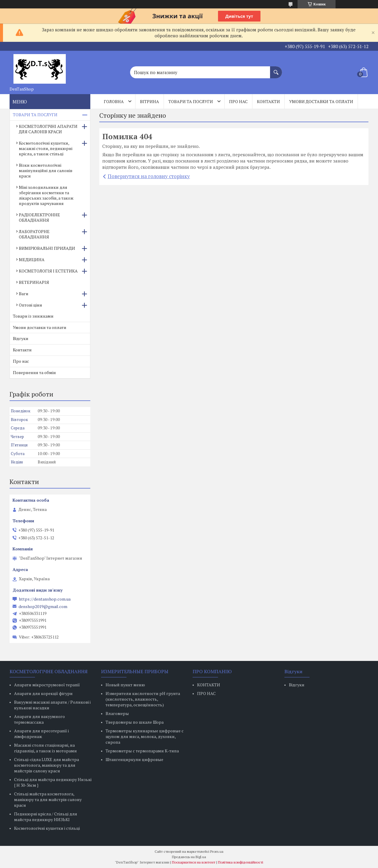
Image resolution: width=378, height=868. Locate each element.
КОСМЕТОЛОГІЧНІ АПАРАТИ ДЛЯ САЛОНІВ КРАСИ (48, 129)
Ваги (24, 294)
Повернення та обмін (34, 372)
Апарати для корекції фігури (43, 693)
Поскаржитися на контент (194, 862)
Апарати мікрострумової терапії (47, 685)
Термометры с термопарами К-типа (142, 751)
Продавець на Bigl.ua (189, 857)
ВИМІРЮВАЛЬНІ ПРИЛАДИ (47, 248)
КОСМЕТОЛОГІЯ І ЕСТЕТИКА (48, 271)
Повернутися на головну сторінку (149, 176)
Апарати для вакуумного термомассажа (39, 719)
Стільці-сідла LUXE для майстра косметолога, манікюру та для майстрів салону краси (47, 765)
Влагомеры (117, 713)
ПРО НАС (206, 693)
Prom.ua (217, 851)
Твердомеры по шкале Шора (135, 722)
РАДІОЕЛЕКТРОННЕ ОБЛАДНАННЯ (39, 217)
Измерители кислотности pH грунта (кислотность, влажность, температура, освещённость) (143, 699)
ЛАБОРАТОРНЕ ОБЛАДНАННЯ (34, 234)
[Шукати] (276, 69)
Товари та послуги (191, 101)
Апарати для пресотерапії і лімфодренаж (41, 734)
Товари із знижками (33, 316)
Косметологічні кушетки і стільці (47, 828)
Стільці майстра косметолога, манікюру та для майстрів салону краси (48, 799)
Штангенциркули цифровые (134, 759)
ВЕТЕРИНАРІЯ (34, 282)
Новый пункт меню (125, 685)
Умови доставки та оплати (321, 101)
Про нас (238, 101)
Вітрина (150, 101)
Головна (114, 101)
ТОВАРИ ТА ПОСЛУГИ (35, 115)
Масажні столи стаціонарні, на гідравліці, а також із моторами (45, 748)
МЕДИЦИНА (32, 260)
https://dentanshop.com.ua (45, 599)
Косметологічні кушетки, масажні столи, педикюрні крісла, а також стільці (46, 148)
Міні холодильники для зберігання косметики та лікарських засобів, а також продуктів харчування (46, 195)
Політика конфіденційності (241, 862)
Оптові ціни (31, 305)
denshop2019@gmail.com (43, 607)
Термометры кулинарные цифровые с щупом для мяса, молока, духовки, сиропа (145, 736)
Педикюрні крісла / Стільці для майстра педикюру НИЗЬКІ (46, 817)
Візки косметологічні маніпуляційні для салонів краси (46, 170)
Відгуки (21, 338)
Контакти (268, 101)
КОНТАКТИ (209, 685)
